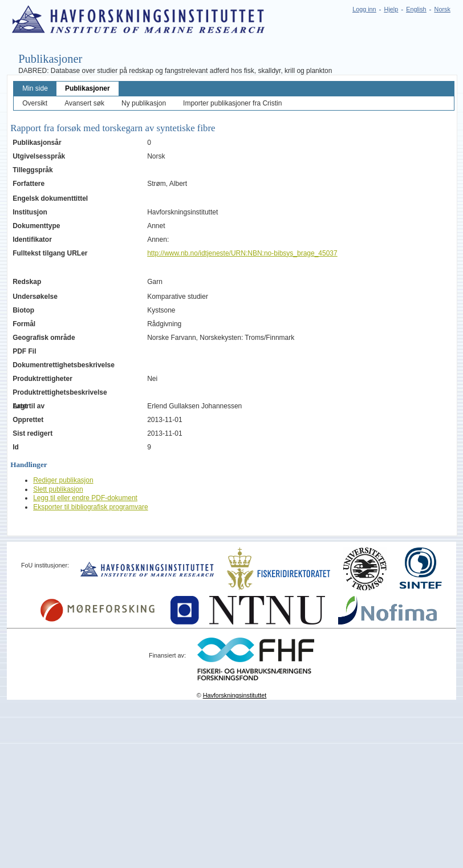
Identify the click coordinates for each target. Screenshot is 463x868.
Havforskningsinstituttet (235, 695)
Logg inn (364, 9)
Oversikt (35, 103)
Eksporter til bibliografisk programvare (90, 507)
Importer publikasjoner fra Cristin (232, 103)
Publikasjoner (88, 88)
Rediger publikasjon (63, 480)
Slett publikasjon (58, 489)
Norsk (442, 9)
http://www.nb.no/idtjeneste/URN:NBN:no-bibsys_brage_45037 (242, 253)
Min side (35, 88)
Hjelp (391, 9)
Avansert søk (84, 103)
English (416, 9)
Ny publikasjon (144, 103)
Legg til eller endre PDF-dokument (85, 498)
